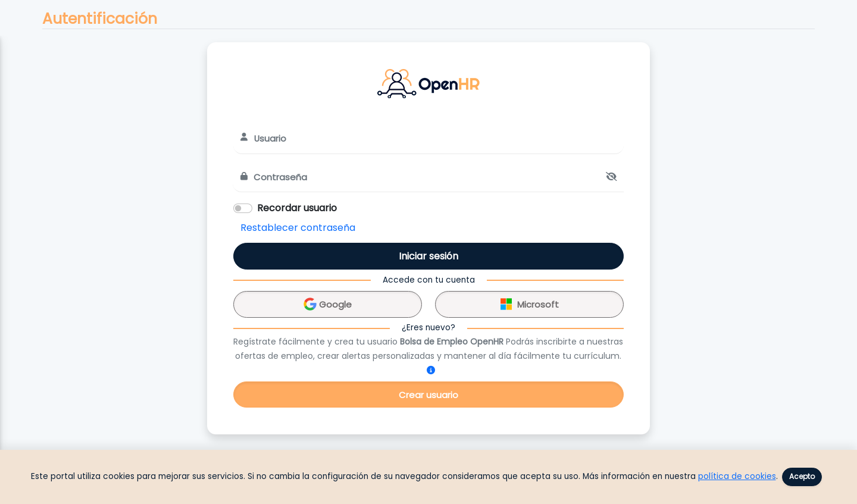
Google (328, 303)
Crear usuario (428, 395)
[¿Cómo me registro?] (431, 370)
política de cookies (737, 476)
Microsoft (530, 303)
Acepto (802, 476)
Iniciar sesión (428, 256)
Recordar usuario (297, 208)
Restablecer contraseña (298, 228)
